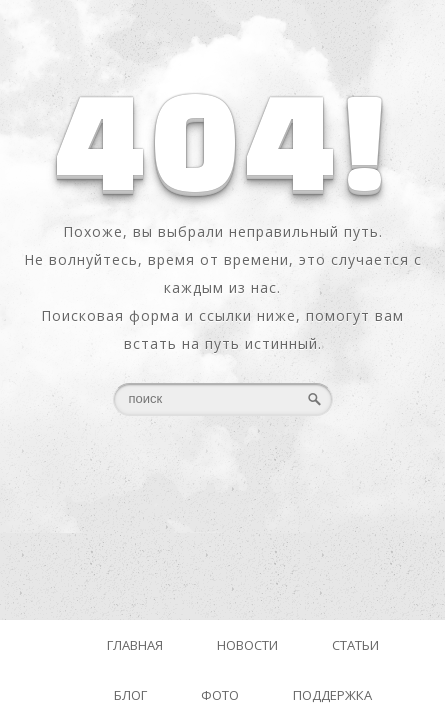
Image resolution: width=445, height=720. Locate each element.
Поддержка (332, 695)
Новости (247, 645)
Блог (130, 695)
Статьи (355, 645)
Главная (135, 645)
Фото (220, 695)
